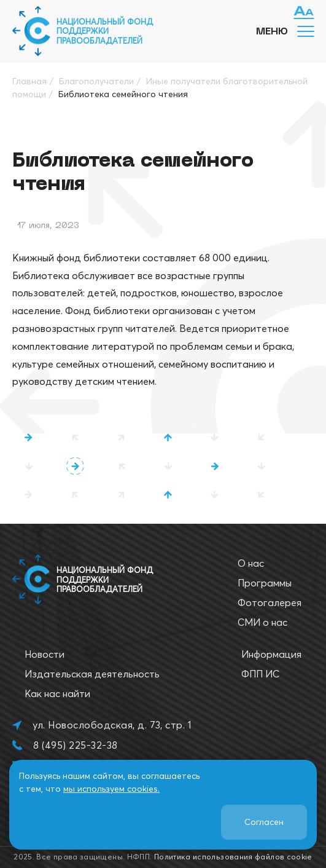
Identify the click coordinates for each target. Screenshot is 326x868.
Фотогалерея (270, 602)
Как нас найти (57, 693)
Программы (265, 583)
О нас (251, 563)
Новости (45, 654)
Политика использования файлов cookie (233, 857)
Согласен (264, 822)
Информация (271, 654)
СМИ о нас (262, 622)
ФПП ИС (260, 674)
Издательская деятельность (92, 674)
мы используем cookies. (111, 789)
